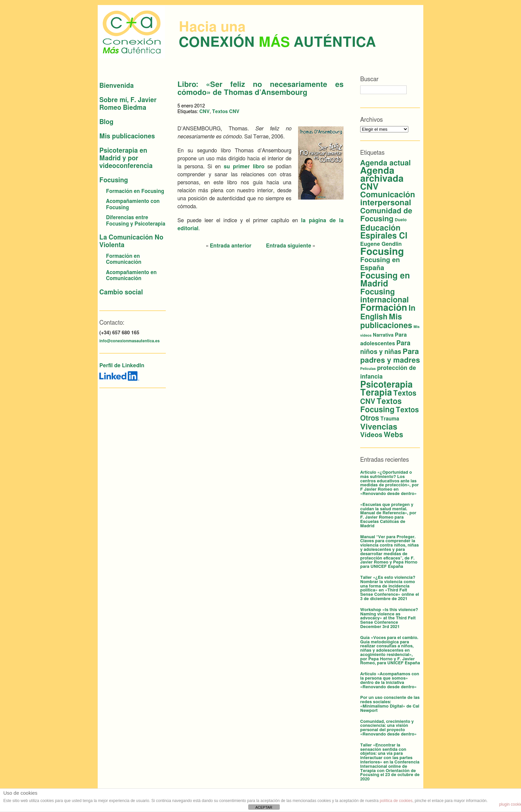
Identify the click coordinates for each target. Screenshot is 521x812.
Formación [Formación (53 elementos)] (384, 308)
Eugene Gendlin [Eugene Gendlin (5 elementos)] (381, 244)
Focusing (114, 180)
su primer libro (244, 167)
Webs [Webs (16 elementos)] (393, 435)
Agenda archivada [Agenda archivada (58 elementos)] (382, 175)
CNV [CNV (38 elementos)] (369, 187)
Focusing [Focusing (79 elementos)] (382, 252)
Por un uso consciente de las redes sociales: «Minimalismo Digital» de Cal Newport (390, 704)
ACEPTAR (264, 807)
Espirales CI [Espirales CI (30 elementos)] (384, 236)
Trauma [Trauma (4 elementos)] (390, 419)
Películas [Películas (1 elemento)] (368, 369)
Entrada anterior (230, 246)
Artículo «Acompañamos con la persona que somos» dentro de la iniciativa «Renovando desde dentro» (390, 680)
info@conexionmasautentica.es (129, 341)
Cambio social (121, 293)
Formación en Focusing (135, 191)
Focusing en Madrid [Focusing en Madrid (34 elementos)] (385, 280)
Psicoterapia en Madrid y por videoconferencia (126, 159)
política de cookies (396, 801)
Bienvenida (116, 86)
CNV (205, 112)
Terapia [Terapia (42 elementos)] (376, 393)
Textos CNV (226, 112)
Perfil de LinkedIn (122, 366)
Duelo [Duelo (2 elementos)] (401, 220)
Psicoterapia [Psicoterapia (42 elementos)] (386, 385)
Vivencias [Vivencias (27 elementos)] (379, 427)
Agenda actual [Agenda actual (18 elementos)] (385, 163)
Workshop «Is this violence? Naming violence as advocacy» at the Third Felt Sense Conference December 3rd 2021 (389, 618)
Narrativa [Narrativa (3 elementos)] (383, 335)
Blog (106, 122)
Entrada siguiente (289, 246)
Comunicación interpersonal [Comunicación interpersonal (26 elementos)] (388, 199)
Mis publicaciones (127, 137)
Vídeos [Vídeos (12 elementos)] (371, 435)
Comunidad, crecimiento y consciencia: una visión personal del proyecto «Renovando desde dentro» (388, 728)
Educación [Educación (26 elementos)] (380, 228)
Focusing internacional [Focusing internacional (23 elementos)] (384, 296)
